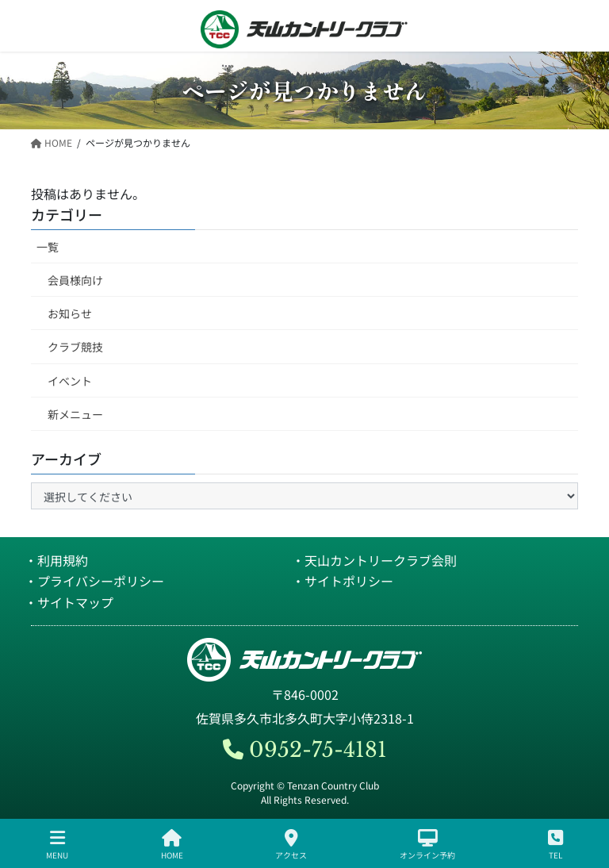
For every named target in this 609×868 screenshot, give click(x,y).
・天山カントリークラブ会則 (374, 560)
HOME (172, 845)
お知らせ (70, 313)
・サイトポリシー (343, 581)
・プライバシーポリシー (94, 581)
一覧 (48, 247)
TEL (555, 845)
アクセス (291, 845)
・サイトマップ (69, 602)
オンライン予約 (427, 845)
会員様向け (75, 280)
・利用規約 (56, 560)
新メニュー (75, 414)
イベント (70, 381)
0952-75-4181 (305, 750)
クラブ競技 (75, 347)
